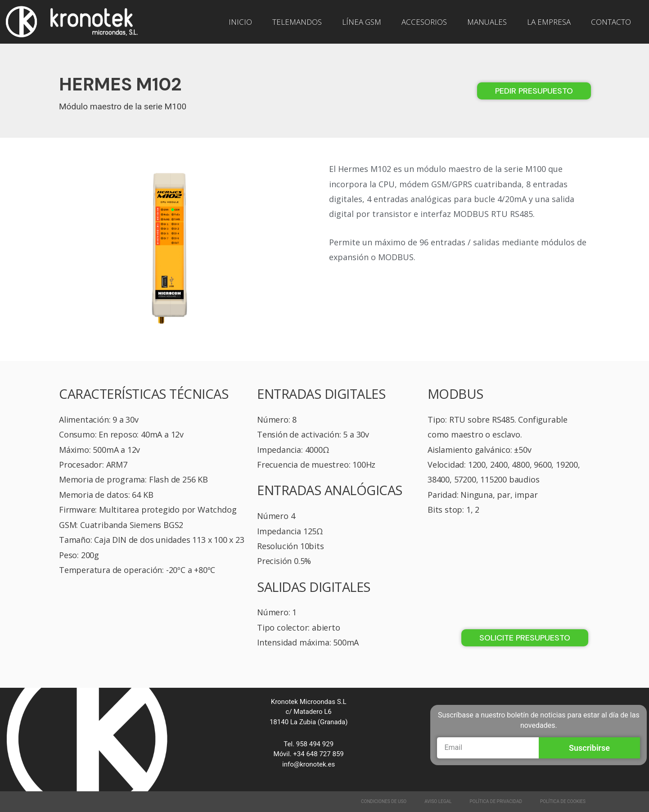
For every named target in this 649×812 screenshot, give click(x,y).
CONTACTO (611, 22)
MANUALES (487, 22)
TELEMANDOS (297, 22)
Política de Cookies (563, 801)
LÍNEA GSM (362, 22)
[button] (534, 91)
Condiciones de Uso (384, 801)
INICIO (240, 22)
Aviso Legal (438, 801)
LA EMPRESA (549, 22)
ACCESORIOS (424, 22)
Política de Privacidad (496, 801)
